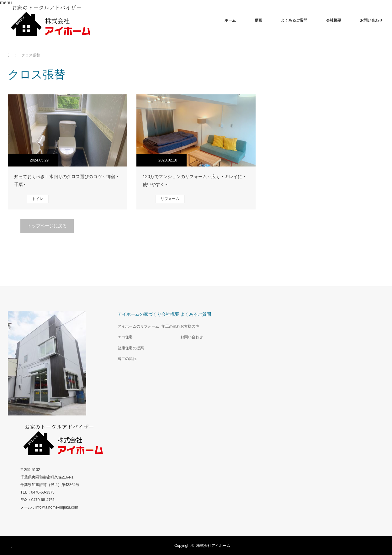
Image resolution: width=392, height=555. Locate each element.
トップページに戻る (47, 226)
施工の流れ (127, 359)
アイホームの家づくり (140, 314)
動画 (258, 20)
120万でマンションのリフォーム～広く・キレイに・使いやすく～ (195, 180)
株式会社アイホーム (213, 546)
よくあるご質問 (294, 20)
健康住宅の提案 (131, 348)
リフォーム (170, 199)
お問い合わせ (371, 20)
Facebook (13, 545)
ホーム (230, 20)
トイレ (38, 199)
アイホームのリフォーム (138, 326)
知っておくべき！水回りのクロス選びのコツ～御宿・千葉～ (67, 180)
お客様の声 (190, 326)
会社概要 (334, 20)
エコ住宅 (125, 337)
